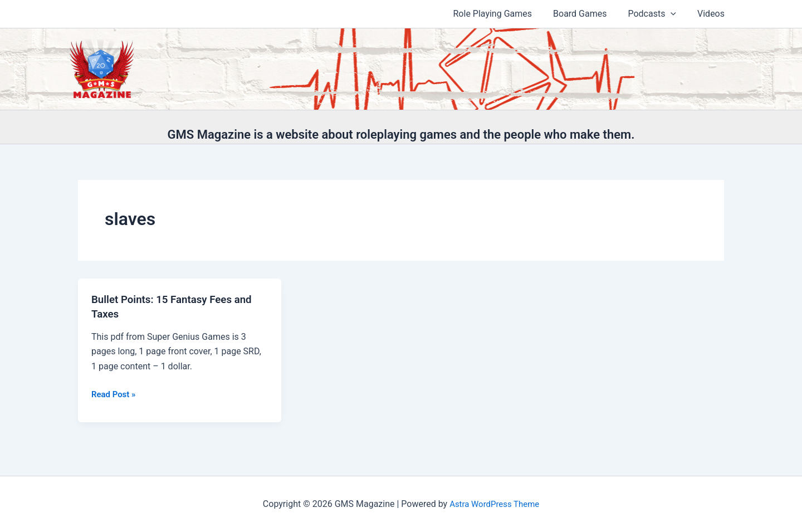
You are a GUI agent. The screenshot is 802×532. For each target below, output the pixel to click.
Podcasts (657, 14)
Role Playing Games (505, 14)
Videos (713, 14)
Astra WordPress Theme (494, 504)
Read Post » (115, 394)
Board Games (588, 14)
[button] (676, 14)
